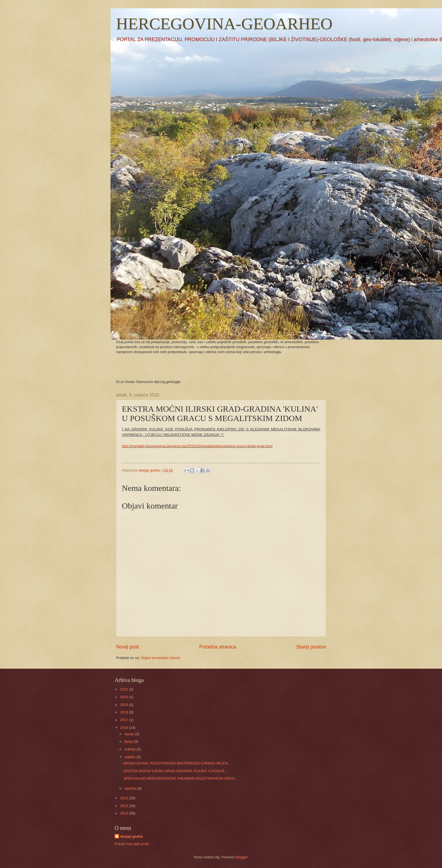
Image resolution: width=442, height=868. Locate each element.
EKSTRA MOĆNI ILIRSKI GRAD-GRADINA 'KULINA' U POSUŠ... (175, 771)
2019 (125, 705)
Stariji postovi (311, 647)
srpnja (130, 734)
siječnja (131, 788)
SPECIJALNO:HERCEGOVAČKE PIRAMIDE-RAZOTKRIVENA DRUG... (181, 778)
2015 (125, 798)
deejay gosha (131, 836)
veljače (130, 757)
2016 (125, 728)
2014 (125, 806)
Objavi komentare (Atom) (160, 658)
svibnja (130, 749)
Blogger (242, 857)
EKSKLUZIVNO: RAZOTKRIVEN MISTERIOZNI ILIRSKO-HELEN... (177, 763)
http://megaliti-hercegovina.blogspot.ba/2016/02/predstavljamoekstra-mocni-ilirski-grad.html (197, 446)
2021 (125, 689)
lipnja (129, 741)
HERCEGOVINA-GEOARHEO (224, 24)
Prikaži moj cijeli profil (132, 844)
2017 (125, 720)
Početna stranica (218, 647)
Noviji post (127, 647)
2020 (125, 697)
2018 (125, 712)
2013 (125, 813)
